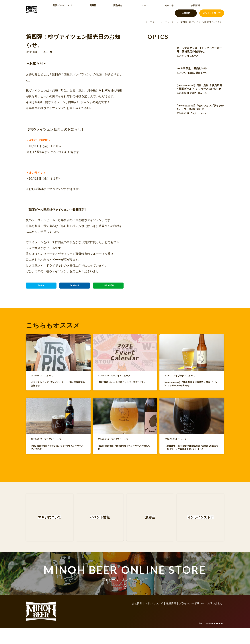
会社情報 (151, 9)
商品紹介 (99, 9)
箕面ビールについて (61, 9)
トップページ (152, 22)
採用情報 (171, 620)
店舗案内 (186, 9)
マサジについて (154, 620)
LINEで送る (108, 287)
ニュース (117, 9)
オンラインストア (212, 9)
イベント (134, 9)
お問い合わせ (215, 620)
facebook (75, 287)
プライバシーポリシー (192, 620)
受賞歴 (84, 9)
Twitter (41, 287)
